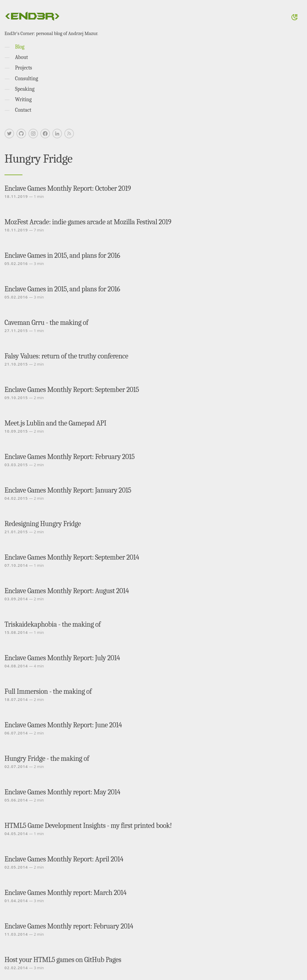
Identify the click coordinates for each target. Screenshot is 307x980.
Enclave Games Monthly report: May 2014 (62, 792)
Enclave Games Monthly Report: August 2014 (67, 591)
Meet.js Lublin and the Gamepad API (55, 423)
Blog (20, 47)
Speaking (25, 89)
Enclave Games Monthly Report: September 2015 (72, 390)
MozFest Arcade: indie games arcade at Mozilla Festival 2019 (88, 222)
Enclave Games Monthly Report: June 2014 (63, 725)
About (21, 57)
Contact (23, 110)
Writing (23, 99)
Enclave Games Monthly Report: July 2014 (62, 658)
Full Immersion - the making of (48, 691)
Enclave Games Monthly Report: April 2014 (64, 859)
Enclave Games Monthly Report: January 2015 (68, 490)
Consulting (26, 78)
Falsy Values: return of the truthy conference (66, 356)
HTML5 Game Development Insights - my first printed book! (88, 825)
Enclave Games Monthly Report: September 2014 (72, 557)
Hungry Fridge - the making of (47, 758)
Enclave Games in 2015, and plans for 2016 (62, 255)
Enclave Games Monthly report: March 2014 (65, 893)
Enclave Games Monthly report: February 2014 (69, 926)
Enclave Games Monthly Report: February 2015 (70, 457)
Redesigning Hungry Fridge (43, 524)
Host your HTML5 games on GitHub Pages (63, 960)
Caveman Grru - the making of (46, 322)
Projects (23, 68)
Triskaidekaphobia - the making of (53, 624)
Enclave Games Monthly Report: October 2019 (68, 188)
